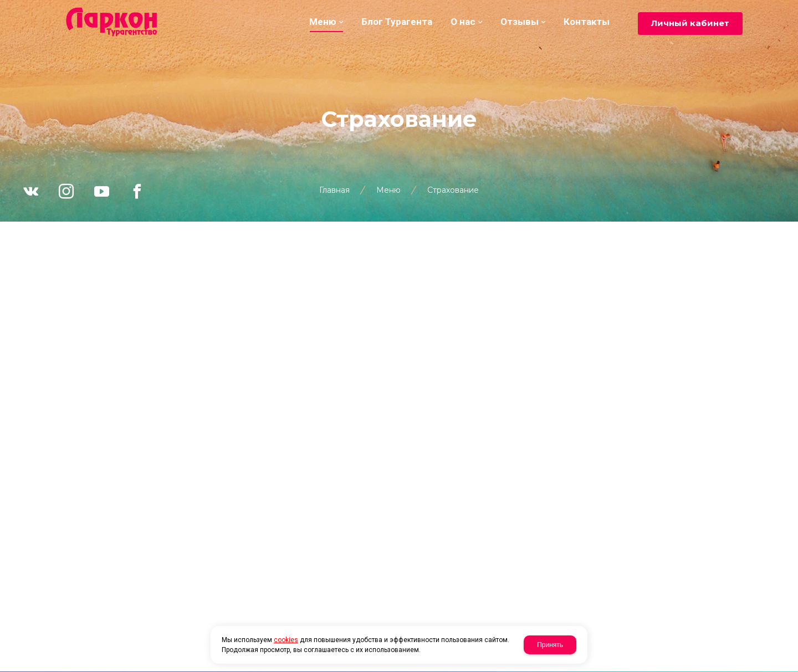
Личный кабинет (690, 23)
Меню (388, 190)
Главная (334, 190)
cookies (286, 640)
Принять (550, 645)
